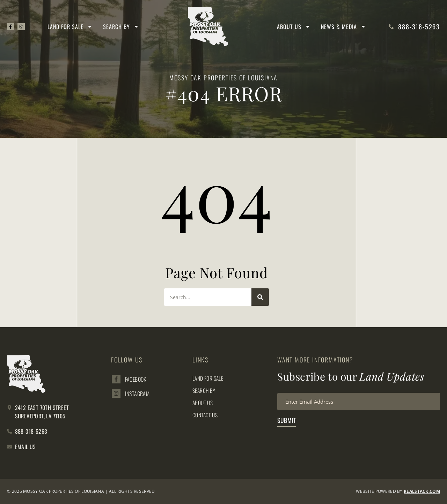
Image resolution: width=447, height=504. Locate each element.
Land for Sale (71, 27)
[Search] (260, 297)
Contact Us (206, 415)
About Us (294, 27)
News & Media (343, 27)
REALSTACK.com (422, 491)
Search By (122, 27)
